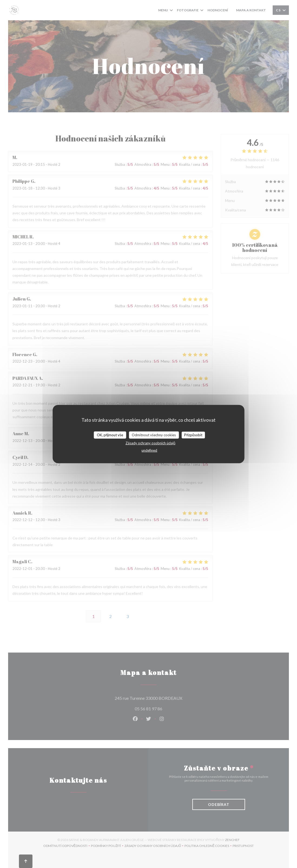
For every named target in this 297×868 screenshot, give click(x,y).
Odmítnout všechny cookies (154, 435)
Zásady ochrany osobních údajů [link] (150, 443)
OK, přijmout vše (110, 435)
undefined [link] (149, 450)
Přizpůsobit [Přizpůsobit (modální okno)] (193, 435)
